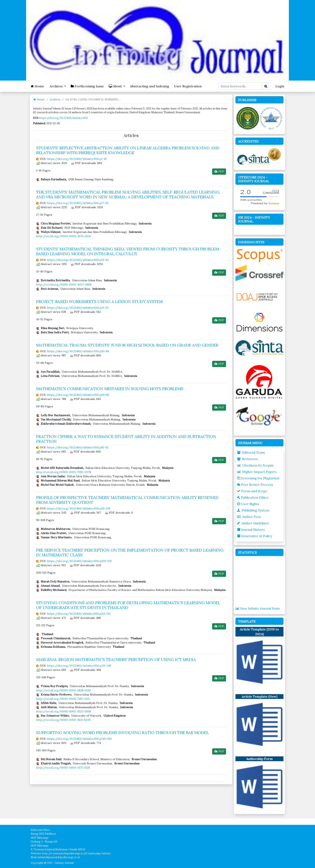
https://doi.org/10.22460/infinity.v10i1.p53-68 (78, 351)
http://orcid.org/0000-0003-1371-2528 (63, 768)
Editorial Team (251, 452)
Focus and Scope (252, 491)
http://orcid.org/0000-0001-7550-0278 (64, 472)
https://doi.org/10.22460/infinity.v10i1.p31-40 (78, 260)
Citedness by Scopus (255, 465)
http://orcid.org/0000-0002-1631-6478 (63, 720)
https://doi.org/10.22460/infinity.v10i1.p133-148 (79, 666)
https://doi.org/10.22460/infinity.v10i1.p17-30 (78, 203)
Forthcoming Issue (87, 86)
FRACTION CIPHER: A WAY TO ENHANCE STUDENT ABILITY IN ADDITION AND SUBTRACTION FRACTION (126, 439)
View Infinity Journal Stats (258, 608)
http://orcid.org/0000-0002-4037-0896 (64, 285)
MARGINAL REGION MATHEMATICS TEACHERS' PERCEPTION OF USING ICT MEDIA (116, 659)
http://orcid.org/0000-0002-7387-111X (63, 699)
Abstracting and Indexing (150, 86)
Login (280, 86)
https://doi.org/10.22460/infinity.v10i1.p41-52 (78, 308)
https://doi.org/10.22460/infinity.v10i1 (64, 118)
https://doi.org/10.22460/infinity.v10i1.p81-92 (78, 447)
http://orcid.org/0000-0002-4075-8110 (64, 236)
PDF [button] (219, 171)
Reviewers (247, 459)
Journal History (251, 529)
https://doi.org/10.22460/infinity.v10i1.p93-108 (79, 508)
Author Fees (249, 517)
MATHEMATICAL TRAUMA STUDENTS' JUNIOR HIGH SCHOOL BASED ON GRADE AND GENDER (127, 345)
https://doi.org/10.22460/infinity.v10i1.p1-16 (77, 159)
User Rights (248, 504)
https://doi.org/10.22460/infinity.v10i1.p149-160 (79, 739)
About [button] (116, 86)
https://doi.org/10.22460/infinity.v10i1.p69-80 (78, 395)
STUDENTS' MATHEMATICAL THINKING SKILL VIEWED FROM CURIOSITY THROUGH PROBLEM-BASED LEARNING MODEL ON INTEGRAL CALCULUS (128, 251)
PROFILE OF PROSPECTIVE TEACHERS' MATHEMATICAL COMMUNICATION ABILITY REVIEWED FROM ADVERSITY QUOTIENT (127, 500)
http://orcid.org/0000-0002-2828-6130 (63, 690)
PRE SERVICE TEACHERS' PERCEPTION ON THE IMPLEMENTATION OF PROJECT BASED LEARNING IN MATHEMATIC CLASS (130, 552)
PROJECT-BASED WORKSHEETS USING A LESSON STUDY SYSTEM (99, 301)
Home (37, 86)
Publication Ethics (253, 497)
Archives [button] (56, 86)
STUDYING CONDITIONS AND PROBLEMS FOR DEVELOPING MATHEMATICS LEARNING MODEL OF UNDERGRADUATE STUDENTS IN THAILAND (128, 605)
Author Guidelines (253, 523)
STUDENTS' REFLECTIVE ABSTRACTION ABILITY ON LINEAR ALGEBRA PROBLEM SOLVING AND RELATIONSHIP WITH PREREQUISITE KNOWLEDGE (128, 150)
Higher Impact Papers (257, 472)
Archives (55, 99)
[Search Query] (240, 86)
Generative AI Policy (255, 536)
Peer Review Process (255, 484)
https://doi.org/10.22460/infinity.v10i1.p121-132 (79, 614)
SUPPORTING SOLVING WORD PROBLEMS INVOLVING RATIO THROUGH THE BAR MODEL (123, 733)
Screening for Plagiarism (258, 478)
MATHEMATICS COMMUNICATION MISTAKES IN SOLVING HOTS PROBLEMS (110, 389)
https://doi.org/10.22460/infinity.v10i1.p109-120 (79, 561)
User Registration (188, 86)
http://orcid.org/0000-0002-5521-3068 (64, 711)
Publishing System (253, 510)
